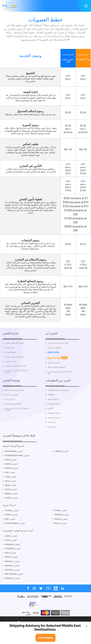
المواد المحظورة (54, 414)
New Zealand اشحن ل (14, 584)
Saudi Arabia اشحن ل (14, 461)
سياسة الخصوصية (54, 428)
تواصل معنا (52, 437)
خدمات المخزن (11, 372)
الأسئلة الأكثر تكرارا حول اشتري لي (60, 383)
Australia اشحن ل (12, 580)
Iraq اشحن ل (10, 483)
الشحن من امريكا (12, 405)
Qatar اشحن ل (11, 470)
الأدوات (50, 419)
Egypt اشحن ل (11, 495)
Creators (51, 405)
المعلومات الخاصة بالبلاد (56, 377)
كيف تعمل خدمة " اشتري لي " (58, 353)
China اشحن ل (11, 550)
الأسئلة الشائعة (53, 409)
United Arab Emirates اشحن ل (17, 466)
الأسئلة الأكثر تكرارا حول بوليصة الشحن (17, 420)
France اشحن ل (11, 525)
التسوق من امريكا (54, 358)
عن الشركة (52, 432)
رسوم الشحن (10, 358)
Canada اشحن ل (12, 521)
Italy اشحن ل (10, 529)
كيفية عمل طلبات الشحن (14, 353)
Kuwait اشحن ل (11, 474)
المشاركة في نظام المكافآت (58, 400)
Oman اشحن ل (11, 500)
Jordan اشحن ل (11, 508)
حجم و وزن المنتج (54, 373)
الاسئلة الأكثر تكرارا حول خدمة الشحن (16, 382)
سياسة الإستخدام (54, 423)
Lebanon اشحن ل (61, 461)
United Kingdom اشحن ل (15, 533)
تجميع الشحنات (11, 362)
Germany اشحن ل (62, 525)
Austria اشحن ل (61, 529)
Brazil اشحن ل (60, 533)
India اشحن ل (10, 563)
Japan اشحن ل (11, 546)
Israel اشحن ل (11, 487)
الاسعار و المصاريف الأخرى (15, 376)
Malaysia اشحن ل (12, 572)
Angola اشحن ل (11, 504)
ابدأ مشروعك (10, 409)
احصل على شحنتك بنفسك (15, 367)
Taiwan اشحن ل (11, 567)
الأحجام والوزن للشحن (13, 414)
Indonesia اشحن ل (12, 588)
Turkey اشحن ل (60, 521)
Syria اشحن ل (10, 491)
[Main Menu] (86, 6)
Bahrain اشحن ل (12, 478)
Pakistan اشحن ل (12, 576)
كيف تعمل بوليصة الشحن (14, 400)
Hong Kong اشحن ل (13, 559)
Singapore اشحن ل (12, 554)
